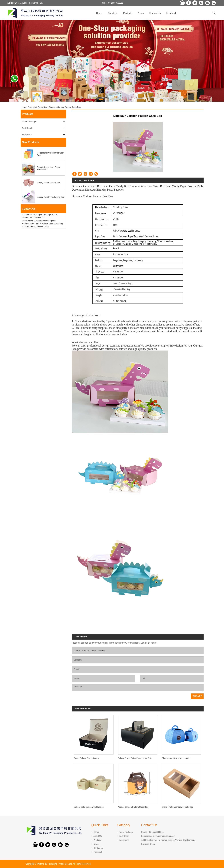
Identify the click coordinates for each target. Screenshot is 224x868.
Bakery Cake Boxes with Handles (89, 807)
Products (128, 13)
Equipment (27, 135)
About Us (113, 13)
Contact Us (155, 13)
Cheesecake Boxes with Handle (176, 758)
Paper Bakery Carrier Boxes (86, 758)
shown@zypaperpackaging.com (161, 836)
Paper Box (42, 107)
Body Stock (27, 128)
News (141, 13)
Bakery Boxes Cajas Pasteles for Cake (135, 758)
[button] (101, 99)
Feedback (171, 13)
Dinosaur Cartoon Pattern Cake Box (65, 107)
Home (99, 13)
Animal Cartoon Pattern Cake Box (133, 807)
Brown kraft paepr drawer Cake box (178, 807)
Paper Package (29, 122)
